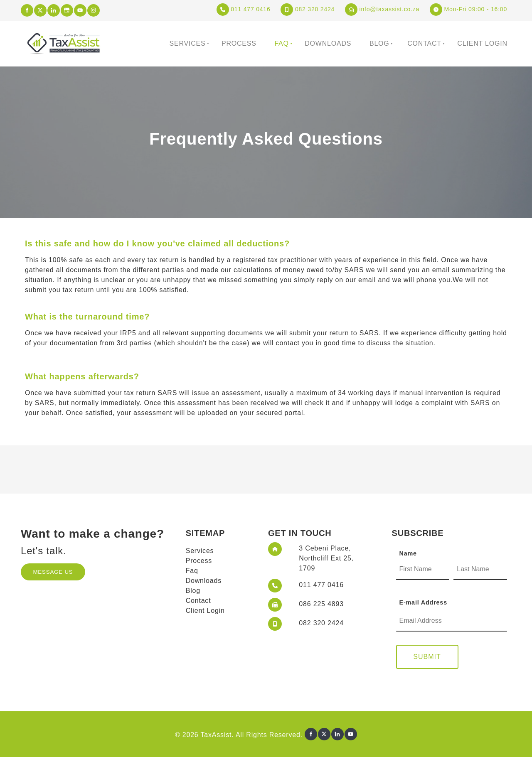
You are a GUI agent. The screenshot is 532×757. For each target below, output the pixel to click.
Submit (427, 657)
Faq (281, 43)
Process (239, 43)
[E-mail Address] (452, 621)
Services (188, 43)
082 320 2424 (308, 9)
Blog (379, 43)
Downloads (328, 43)
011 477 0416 (244, 9)
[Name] (423, 570)
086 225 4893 (321, 604)
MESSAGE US (44, 568)
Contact (424, 43)
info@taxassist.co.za (382, 9)
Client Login (482, 43)
